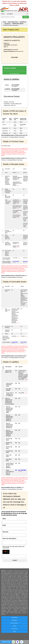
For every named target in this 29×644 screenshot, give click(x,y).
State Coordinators (14, 623)
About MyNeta (14, 617)
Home (3, 14)
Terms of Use (14, 629)
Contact (14, 626)
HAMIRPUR (23, 22)
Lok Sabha (10, 14)
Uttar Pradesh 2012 (13, 22)
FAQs (14, 631)
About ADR (14, 620)
